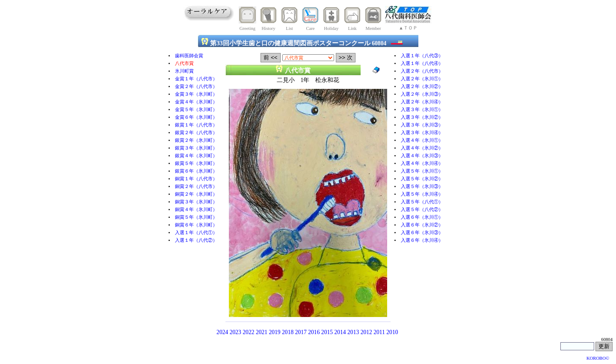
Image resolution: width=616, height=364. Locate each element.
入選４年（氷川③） (422, 156)
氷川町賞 (184, 71)
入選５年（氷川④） (422, 194)
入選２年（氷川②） (422, 87)
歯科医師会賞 (189, 56)
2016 (314, 332)
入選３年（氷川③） (422, 125)
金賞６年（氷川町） (196, 117)
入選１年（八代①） (196, 233)
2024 (222, 332)
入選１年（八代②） (196, 240)
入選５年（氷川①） (422, 171)
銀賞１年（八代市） (196, 125)
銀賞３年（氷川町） (196, 148)
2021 (262, 332)
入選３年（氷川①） (422, 110)
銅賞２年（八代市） (196, 186)
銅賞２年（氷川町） (196, 194)
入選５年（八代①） (422, 202)
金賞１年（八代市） (196, 79)
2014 (340, 332)
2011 (379, 332)
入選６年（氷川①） (422, 217)
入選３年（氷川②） (422, 117)
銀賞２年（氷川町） (196, 140)
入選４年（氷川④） (422, 163)
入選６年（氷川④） (422, 240)
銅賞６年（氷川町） (196, 225)
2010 (392, 332)
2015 (327, 332)
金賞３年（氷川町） (196, 94)
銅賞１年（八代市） (196, 179)
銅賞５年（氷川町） (196, 217)
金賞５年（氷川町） (196, 110)
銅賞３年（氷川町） (196, 202)
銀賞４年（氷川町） (196, 156)
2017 (301, 332)
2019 (274, 332)
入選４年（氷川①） (422, 140)
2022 (248, 332)
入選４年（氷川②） (422, 148)
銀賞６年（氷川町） (196, 171)
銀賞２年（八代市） (196, 133)
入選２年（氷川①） (422, 79)
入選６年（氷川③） (422, 233)
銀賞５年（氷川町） (196, 163)
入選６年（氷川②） (422, 225)
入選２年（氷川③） (422, 94)
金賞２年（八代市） (196, 87)
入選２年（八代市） (422, 71)
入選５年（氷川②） (422, 179)
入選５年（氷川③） (422, 186)
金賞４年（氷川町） (196, 102)
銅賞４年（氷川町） (196, 210)
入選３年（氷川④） (422, 133)
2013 (353, 332)
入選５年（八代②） (422, 210)
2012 (366, 332)
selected (308, 58)
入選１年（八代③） (422, 56)
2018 (288, 332)
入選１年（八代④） (422, 63)
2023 (235, 332)
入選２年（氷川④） (422, 102)
